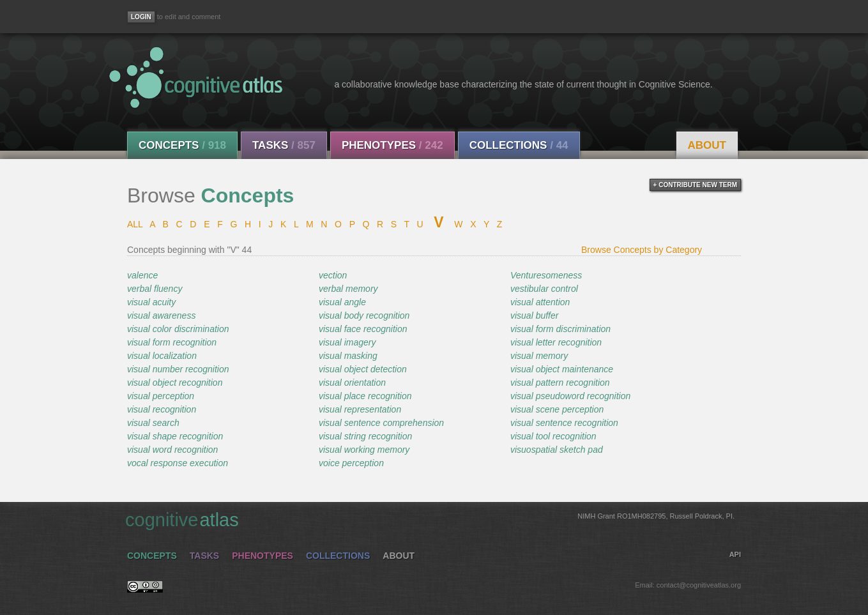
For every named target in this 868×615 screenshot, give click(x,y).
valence (142, 275)
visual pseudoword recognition (570, 396)
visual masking (348, 356)
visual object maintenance (562, 369)
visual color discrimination (178, 329)
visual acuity (151, 302)
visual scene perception (557, 409)
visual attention (540, 302)
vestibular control (544, 289)
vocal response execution (178, 463)
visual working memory (364, 450)
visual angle (342, 302)
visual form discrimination (560, 329)
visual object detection (363, 369)
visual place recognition (365, 396)
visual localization (162, 356)
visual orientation (352, 383)
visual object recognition (175, 383)
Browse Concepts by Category (642, 250)
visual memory (539, 356)
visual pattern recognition (560, 383)
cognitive (430, 519)
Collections (519, 145)
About (707, 145)
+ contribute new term (695, 185)
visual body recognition (364, 315)
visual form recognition (172, 342)
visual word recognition (172, 450)
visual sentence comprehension (381, 423)
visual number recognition (178, 369)
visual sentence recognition (564, 423)
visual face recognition (363, 329)
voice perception (351, 463)
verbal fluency (155, 289)
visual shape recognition (175, 436)
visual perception (161, 396)
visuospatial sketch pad (557, 450)
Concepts (182, 145)
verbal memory (348, 289)
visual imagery (347, 342)
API (735, 554)
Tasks (284, 145)
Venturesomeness (546, 275)
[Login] (141, 17)
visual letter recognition (556, 342)
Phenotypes (392, 145)
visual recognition (162, 409)
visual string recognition (365, 436)
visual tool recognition (553, 436)
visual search (153, 423)
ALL (135, 224)
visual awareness (161, 315)
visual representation (360, 409)
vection (333, 275)
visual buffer (534, 315)
